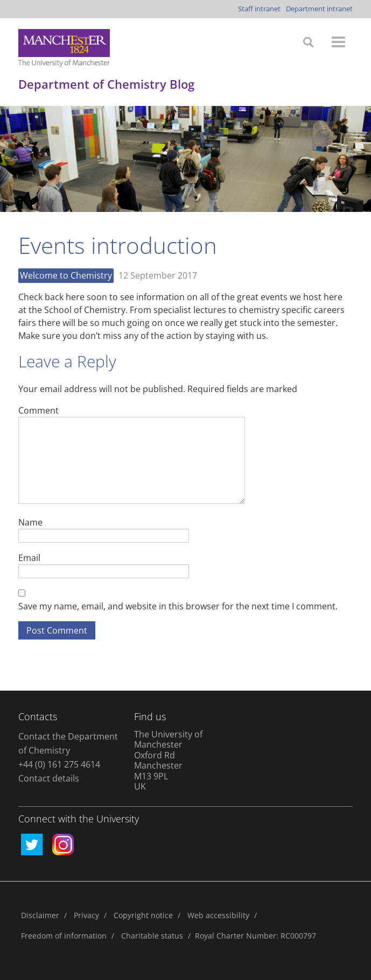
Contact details (49, 778)
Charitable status (152, 936)
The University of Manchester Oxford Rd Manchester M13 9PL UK (168, 761)
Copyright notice (143, 915)
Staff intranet (259, 9)
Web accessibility (218, 915)
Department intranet (319, 9)
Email (29, 558)
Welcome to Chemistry (66, 275)
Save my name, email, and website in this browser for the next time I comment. (178, 606)
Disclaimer (40, 915)
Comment (38, 410)
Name (30, 522)
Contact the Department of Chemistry (68, 743)
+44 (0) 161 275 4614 (59, 764)
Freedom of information (64, 936)
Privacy (86, 915)
